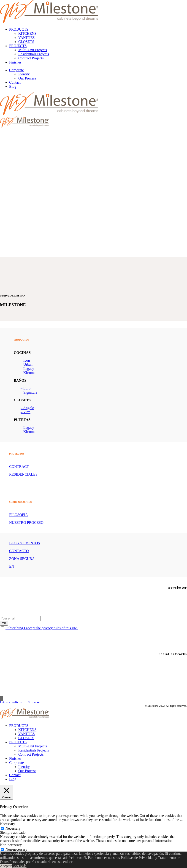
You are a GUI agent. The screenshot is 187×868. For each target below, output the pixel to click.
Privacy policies (11, 702)
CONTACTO (19, 551)
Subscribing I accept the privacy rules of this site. (42, 628)
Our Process (27, 78)
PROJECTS (18, 46)
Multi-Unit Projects (33, 50)
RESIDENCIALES (23, 474)
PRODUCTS (19, 29)
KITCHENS (27, 33)
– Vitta (26, 412)
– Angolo (27, 408)
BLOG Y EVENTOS (25, 543)
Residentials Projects (34, 54)
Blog (13, 86)
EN (12, 566)
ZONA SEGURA (22, 559)
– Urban (27, 364)
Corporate (16, 70)
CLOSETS (26, 42)
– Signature (29, 392)
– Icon (25, 360)
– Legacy (27, 369)
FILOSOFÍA (19, 515)
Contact (15, 82)
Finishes (15, 62)
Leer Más (20, 866)
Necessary (13, 828)
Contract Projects (31, 58)
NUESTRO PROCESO (26, 523)
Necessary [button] (8, 824)
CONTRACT (19, 467)
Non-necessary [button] (11, 845)
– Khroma (28, 373)
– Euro (26, 388)
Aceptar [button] (6, 866)
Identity (24, 74)
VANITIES (27, 38)
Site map (34, 702)
